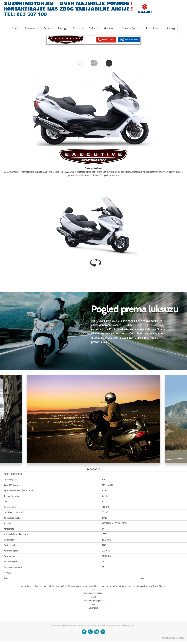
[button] (109, 63)
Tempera (172, 638)
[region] (93, 40)
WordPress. (181, 638)
